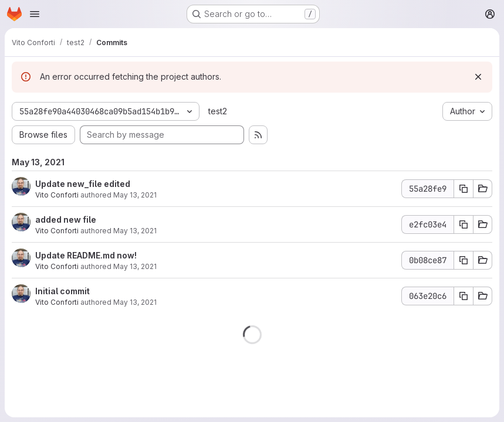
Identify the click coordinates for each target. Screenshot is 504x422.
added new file (66, 219)
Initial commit (62, 291)
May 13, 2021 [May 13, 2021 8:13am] (135, 302)
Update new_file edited (83, 184)
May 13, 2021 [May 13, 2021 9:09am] (135, 195)
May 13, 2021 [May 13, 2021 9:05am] (135, 231)
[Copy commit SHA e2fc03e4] (464, 224)
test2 (218, 111)
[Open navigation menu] (35, 14)
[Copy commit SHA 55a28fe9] (464, 189)
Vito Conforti (57, 195)
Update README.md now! (86, 255)
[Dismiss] (478, 77)
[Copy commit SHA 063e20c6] (464, 296)
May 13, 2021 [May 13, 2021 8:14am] (135, 266)
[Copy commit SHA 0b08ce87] (464, 260)
